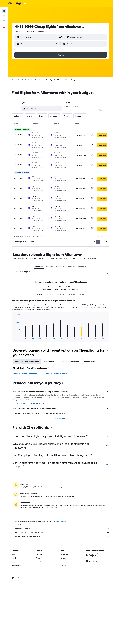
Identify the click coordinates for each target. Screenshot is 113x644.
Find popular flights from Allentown (28, 403)
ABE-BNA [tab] (82, 266)
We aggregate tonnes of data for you (62, 533)
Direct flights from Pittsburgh (56, 373)
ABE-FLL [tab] (49, 266)
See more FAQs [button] (61, 418)
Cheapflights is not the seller (62, 528)
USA (31, 80)
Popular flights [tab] (90, 361)
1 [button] (98, 242)
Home (14, 80)
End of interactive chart (14, 337)
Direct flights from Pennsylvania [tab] (27, 361)
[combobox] (42, 32)
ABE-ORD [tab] (71, 266)
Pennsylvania (39, 80)
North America (23, 80)
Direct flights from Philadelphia (25, 373)
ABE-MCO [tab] (60, 266)
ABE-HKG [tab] (39, 266)
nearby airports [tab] (49, 361)
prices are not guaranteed (59, 521)
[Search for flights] (4, 11)
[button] (4, 4)
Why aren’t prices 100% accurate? (62, 537)
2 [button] (103, 242)
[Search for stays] (4, 16)
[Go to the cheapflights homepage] (17, 4)
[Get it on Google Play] (91, 555)
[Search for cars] (4, 21)
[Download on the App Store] (91, 561)
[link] (13, 578)
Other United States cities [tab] (70, 361)
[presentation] (83, 27)
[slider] (101, 109)
